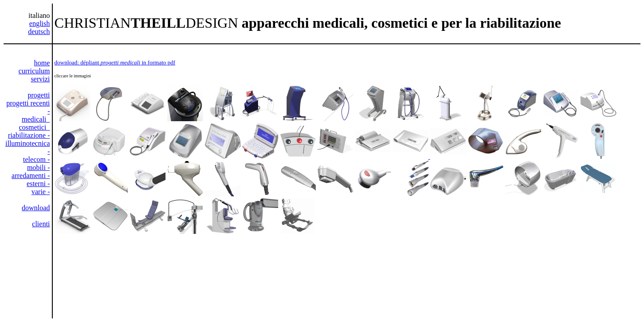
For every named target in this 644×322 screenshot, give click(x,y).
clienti (41, 224)
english (39, 23)
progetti (39, 95)
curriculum (34, 71)
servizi (40, 79)
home (42, 63)
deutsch (39, 32)
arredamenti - (31, 176)
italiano (39, 15)
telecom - (37, 159)
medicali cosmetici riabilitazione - (29, 127)
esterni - (38, 184)
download (36, 208)
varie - (40, 192)
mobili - (38, 167)
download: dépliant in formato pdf (115, 62)
